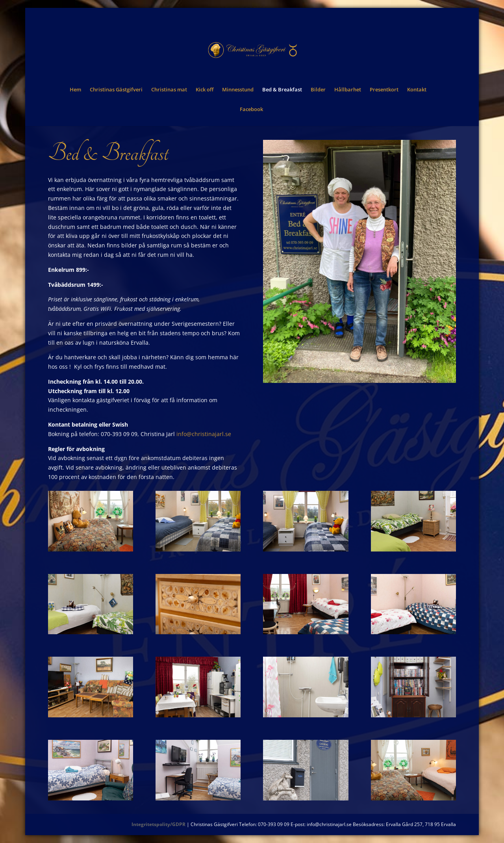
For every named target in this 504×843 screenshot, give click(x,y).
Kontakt (417, 90)
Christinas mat (169, 90)
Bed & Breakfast (282, 90)
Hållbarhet (348, 90)
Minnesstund (238, 90)
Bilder (318, 90)
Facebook (251, 110)
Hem (75, 90)
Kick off (205, 90)
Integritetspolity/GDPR (158, 824)
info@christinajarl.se (204, 434)
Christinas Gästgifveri (116, 90)
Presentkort (384, 90)
